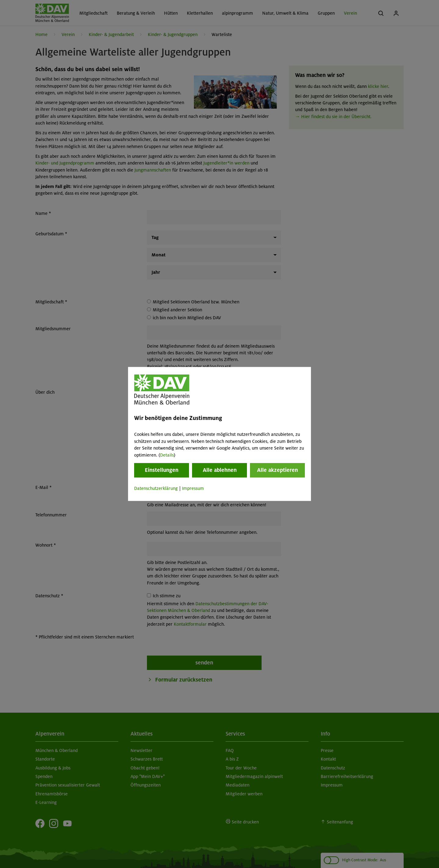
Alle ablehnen (220, 470)
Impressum (193, 488)
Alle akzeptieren (277, 470)
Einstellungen (162, 470)
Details (167, 455)
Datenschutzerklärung (156, 488)
